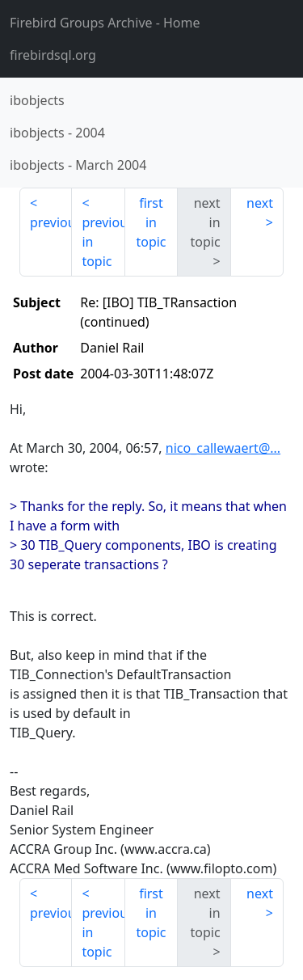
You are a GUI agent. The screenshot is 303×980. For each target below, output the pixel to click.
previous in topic (103, 242)
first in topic (151, 222)
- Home (105, 23)
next (260, 203)
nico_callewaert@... (223, 448)
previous (51, 222)
